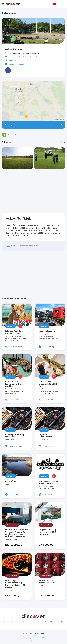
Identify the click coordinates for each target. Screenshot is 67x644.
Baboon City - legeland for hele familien (14, 384)
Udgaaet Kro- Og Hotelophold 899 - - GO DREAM (49, 532)
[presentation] (61, 142)
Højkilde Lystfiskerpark (46, 436)
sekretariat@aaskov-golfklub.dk (23, 57)
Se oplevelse (12, 525)
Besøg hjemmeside (17, 64)
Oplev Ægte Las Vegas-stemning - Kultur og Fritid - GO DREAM (15, 584)
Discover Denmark (12, 622)
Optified (34, 640)
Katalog (39, 622)
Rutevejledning (33, 125)
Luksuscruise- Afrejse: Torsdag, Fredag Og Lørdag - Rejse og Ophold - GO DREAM (17, 533)
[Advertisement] (33, 191)
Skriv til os (50, 622)
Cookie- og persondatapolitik (34, 638)
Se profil (11, 326)
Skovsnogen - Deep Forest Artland (49, 482)
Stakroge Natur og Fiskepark (15, 436)
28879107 (13, 61)
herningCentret (47, 331)
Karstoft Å (11, 481)
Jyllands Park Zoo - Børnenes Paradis (15, 332)
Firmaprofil (28, 622)
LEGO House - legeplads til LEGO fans (48, 384)
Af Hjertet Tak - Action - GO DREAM (48, 582)
